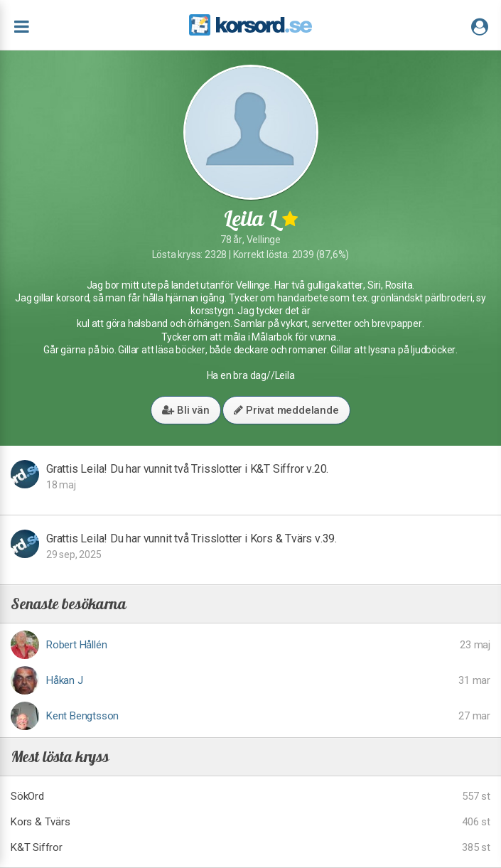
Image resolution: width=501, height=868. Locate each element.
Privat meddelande (286, 410)
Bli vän (185, 410)
